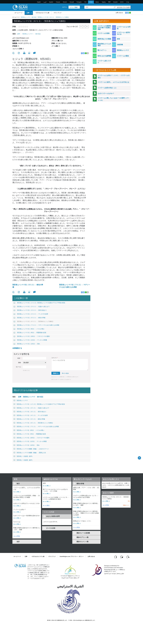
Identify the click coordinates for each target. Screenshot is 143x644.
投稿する (56, 373)
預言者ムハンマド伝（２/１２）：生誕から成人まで (32, 307)
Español (51, 2)
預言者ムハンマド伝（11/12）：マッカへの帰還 (30, 340)
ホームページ (18, 13)
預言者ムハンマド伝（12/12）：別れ (27, 344)
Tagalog (104, 2)
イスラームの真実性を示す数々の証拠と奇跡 (104, 28)
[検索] (115, 7)
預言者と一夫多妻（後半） (23, 460)
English (39, 2)
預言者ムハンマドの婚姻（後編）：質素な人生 (30, 453)
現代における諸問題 (104, 56)
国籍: (20, 363)
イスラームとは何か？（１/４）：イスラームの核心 (114, 76)
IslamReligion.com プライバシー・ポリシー (72, 556)
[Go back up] (139, 458)
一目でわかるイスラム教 (42, 13)
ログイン (65, 7)
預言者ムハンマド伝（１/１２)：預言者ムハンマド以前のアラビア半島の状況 (39, 303)
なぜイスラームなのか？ (106, 93)
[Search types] (124, 7)
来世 (118, 39)
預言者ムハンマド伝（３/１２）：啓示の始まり (30, 310)
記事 (28, 13)
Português (79, 2)
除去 (129, 501)
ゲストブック (58, 13)
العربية (45, 2)
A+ (87, 27)
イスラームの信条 (104, 33)
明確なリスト (126, 505)
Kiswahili (115, 2)
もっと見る (17, 536)
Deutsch (65, 2)
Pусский (72, 2)
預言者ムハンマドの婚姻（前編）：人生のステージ (31, 449)
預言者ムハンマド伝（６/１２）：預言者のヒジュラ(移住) (33, 321)
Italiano (97, 2)
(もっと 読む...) (17, 492)
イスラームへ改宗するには (124, 33)
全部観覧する (17, 348)
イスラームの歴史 (123, 56)
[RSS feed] (128, 557)
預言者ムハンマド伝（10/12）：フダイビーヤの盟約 (32, 336)
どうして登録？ (74, 7)
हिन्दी (109, 2)
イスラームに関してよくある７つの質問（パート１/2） (113, 99)
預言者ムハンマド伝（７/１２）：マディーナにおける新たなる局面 (74, 286)
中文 (85, 2)
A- (81, 27)
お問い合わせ (119, 13)
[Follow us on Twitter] (122, 557)
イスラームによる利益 (124, 28)
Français (58, 2)
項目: (14, 34)
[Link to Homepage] (20, 7)
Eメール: (19, 367)
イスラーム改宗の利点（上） (107, 88)
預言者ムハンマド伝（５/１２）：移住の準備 (28, 286)
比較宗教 (120, 45)
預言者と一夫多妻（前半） (23, 456)
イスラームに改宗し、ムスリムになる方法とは (113, 82)
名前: (19, 358)
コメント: (55, 358)
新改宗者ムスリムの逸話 (104, 45)
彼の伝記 (34, 17)
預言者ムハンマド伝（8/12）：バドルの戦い (29, 329)
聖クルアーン (102, 50)
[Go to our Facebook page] (116, 557)
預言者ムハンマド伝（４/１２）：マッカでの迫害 (31, 314)
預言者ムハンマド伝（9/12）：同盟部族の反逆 (30, 333)
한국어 (122, 2)
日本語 (91, 2)
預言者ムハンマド (26, 17)
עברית (128, 2)
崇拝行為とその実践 (104, 39)
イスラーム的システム (104, 62)
